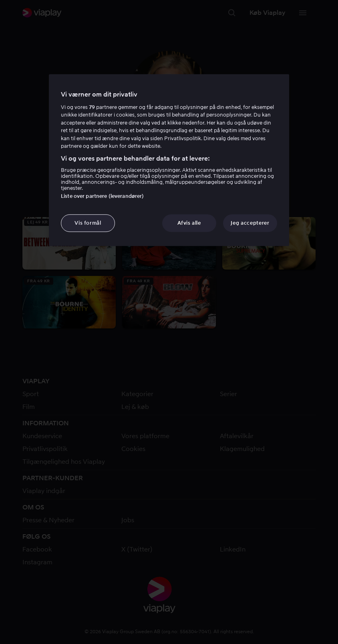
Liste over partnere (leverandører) (102, 196)
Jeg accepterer (250, 223)
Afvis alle (189, 223)
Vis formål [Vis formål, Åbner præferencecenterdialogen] (88, 223)
